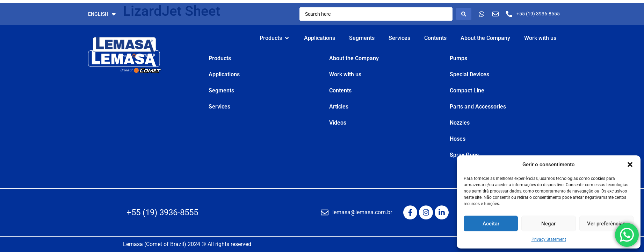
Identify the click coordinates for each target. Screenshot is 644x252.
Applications (224, 74)
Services (219, 107)
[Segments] (362, 38)
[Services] (399, 38)
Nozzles (460, 123)
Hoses (458, 139)
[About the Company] (485, 38)
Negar (548, 224)
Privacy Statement (549, 239)
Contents (340, 90)
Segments (221, 90)
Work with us (345, 74)
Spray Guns (464, 155)
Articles (339, 107)
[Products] (275, 38)
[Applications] (320, 38)
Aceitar (491, 224)
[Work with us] (540, 38)
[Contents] (435, 38)
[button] (630, 164)
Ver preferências (606, 224)
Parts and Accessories (478, 107)
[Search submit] (464, 14)
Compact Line (467, 90)
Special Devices (469, 74)
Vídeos (338, 123)
